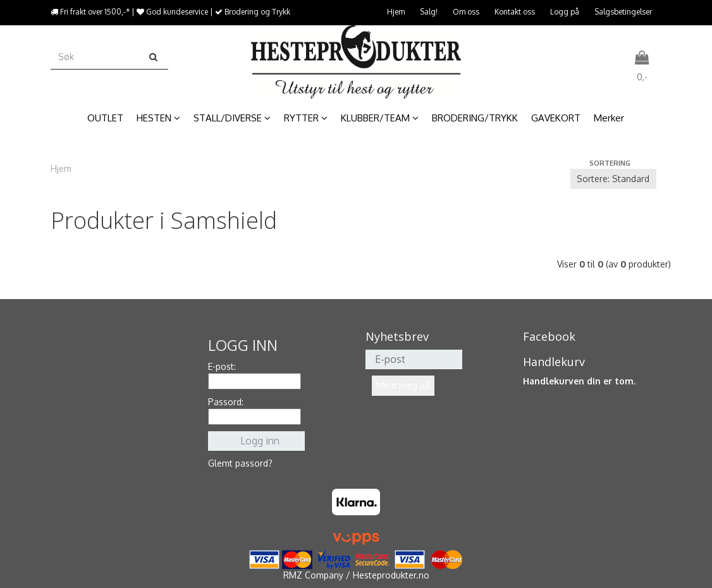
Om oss (466, 12)
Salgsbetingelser (623, 12)
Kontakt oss (515, 12)
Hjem (396, 12)
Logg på (565, 12)
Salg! (429, 12)
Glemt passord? (240, 463)
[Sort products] (613, 179)
